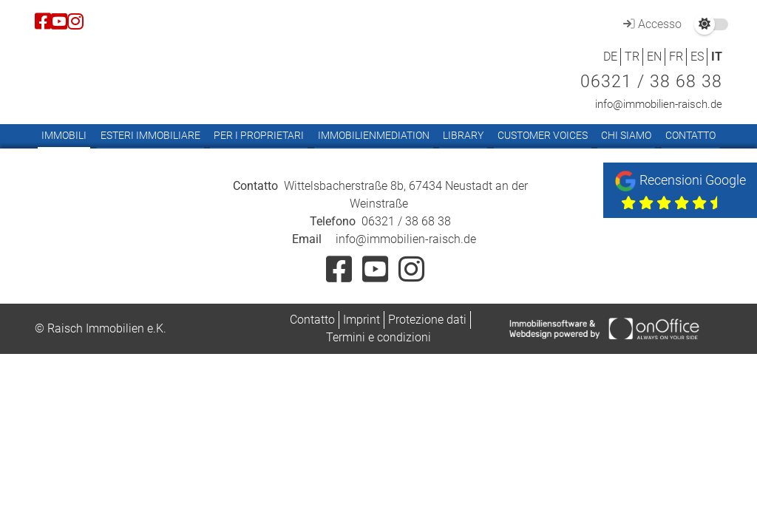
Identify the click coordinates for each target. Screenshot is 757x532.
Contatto (690, 135)
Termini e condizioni (378, 337)
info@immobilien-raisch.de (659, 104)
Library (463, 135)
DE (610, 57)
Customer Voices (543, 135)
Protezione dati (427, 320)
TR (632, 57)
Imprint (361, 320)
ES (697, 57)
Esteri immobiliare (150, 135)
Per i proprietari (259, 135)
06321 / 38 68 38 (651, 82)
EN (654, 57)
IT (717, 57)
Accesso (651, 24)
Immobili (64, 135)
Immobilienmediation (374, 135)
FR (676, 57)
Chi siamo (626, 135)
